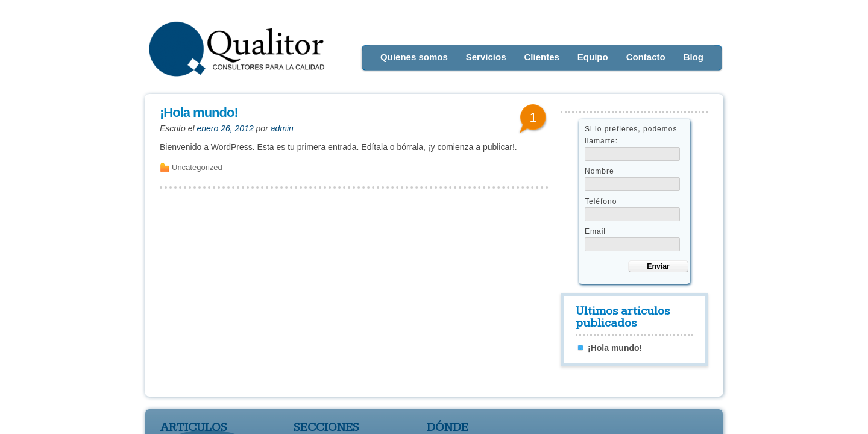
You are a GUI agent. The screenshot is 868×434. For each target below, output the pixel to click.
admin (282, 128)
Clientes (541, 57)
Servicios (486, 57)
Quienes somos (414, 57)
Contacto (646, 57)
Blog (693, 57)
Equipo (593, 57)
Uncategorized (197, 167)
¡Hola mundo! (199, 112)
